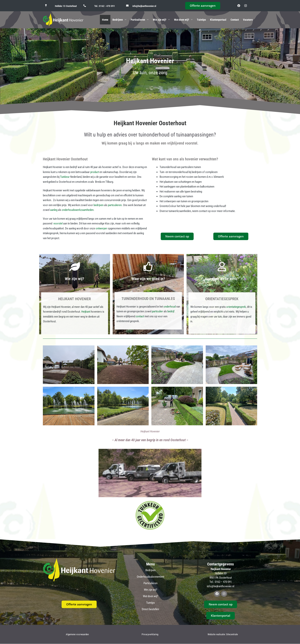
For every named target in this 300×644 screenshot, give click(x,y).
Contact (235, 20)
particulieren (115, 205)
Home (105, 20)
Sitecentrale (232, 634)
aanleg (54, 210)
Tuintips (201, 20)
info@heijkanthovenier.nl (144, 6)
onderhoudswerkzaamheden (78, 210)
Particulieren (140, 20)
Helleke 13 (221, 573)
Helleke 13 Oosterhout (66, 6)
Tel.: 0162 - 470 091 (105, 6)
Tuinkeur (65, 177)
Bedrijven (119, 20)
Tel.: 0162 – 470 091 (221, 582)
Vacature (248, 20)
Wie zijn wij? (161, 20)
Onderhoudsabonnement (150, 577)
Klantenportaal (218, 20)
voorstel (58, 223)
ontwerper (101, 228)
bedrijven (99, 205)
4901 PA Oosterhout (221, 578)
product (95, 172)
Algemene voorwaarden (77, 634)
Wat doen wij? (183, 20)
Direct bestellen (150, 609)
